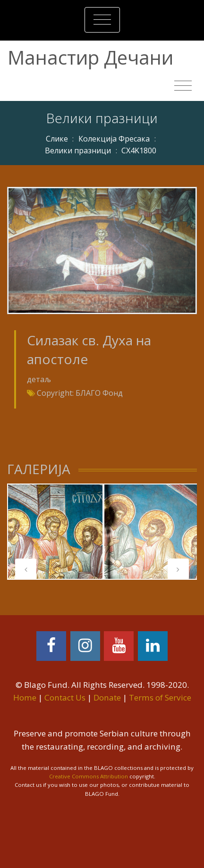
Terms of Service (160, 697)
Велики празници (78, 150)
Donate (107, 697)
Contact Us (65, 697)
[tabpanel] (55, 532)
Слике (57, 139)
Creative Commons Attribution (89, 776)
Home (25, 697)
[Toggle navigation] (102, 20)
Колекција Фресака (114, 139)
